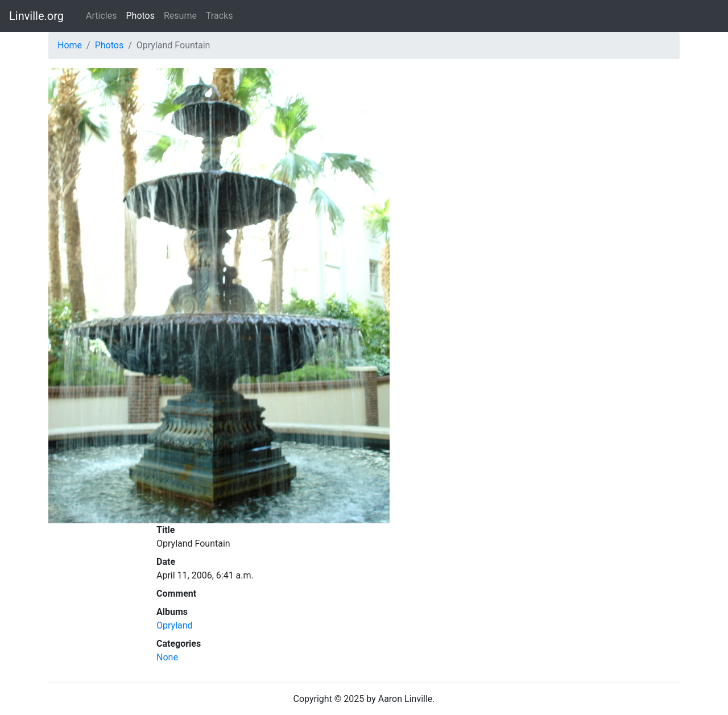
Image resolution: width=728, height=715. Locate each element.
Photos (140, 16)
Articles (101, 16)
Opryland (175, 625)
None (167, 657)
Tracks (220, 16)
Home (70, 45)
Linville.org (36, 16)
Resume (180, 16)
